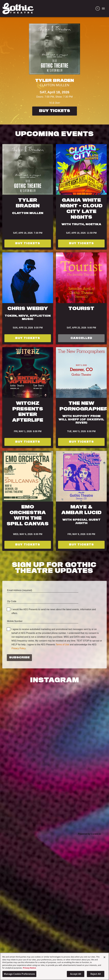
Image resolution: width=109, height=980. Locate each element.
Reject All (96, 974)
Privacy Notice (29, 968)
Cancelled (81, 338)
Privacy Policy (18, 648)
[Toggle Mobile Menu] (103, 8)
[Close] (104, 957)
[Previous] (4, 71)
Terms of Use (62, 645)
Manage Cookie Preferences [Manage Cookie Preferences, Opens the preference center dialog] (19, 974)
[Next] (105, 71)
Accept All (76, 974)
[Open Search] (98, 8)
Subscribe (19, 658)
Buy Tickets (55, 111)
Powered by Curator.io (89, 834)
